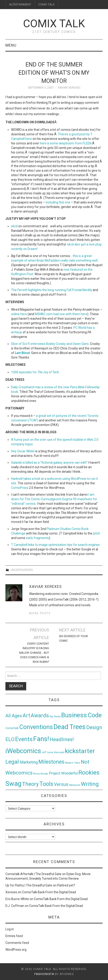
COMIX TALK (46, 4)
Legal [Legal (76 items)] (13, 762)
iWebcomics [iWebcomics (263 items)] (23, 751)
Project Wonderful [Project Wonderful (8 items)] (63, 773)
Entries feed (14, 936)
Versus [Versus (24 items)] (61, 784)
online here (19, 314)
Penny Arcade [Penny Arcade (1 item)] (41, 774)
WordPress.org (16, 950)
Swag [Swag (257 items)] (13, 784)
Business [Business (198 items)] (74, 715)
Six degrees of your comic (73, 638)
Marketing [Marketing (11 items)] (29, 762)
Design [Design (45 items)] (94, 727)
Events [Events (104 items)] (24, 739)
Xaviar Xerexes (69, 88)
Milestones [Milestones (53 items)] (51, 762)
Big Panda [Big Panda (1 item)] (55, 716)
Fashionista (44, 974)
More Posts (40, 613)
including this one (58, 202)
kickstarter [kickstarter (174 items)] (80, 751)
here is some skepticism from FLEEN (66, 143)
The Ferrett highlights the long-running (52, 290)
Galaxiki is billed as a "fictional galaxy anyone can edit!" (49, 463)
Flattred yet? (66, 885)
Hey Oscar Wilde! (23, 451)
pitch (97, 533)
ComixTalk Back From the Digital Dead (49, 892)
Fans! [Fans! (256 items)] (41, 739)
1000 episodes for (35, 372)
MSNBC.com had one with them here (61, 314)
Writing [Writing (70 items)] (90, 784)
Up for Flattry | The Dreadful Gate (29, 885)
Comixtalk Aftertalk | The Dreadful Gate (33, 874)
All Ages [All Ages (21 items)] (14, 716)
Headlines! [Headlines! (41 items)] (62, 739)
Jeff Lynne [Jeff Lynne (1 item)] (48, 752)
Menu (11, 45)
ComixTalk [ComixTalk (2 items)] (12, 728)
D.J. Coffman (15, 906)
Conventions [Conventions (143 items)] (36, 727)
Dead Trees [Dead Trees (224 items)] (70, 727)
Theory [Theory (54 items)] (30, 784)
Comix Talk (54, 24)
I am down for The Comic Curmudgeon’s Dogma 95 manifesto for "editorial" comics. (54, 499)
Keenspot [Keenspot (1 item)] (59, 752)
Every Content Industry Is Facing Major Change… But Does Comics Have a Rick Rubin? (34, 653)
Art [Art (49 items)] (26, 716)
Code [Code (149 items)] (95, 715)
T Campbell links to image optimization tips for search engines (55, 545)
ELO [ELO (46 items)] (10, 739)
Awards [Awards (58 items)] (40, 715)
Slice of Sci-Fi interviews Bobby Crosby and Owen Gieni (50, 344)
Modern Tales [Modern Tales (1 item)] (73, 763)
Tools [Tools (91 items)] (46, 784)
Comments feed (17, 943)
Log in (10, 929)
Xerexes (11, 892)
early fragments (38, 538)
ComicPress (20, 488)
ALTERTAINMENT (20, 4)
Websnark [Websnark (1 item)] (75, 785)
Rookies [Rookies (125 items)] (89, 772)
